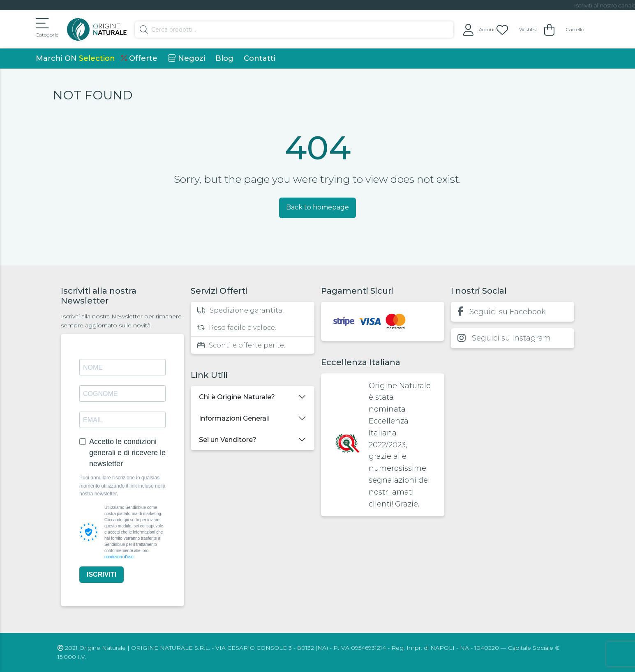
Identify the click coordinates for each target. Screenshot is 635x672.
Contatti (260, 58)
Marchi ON (75, 58)
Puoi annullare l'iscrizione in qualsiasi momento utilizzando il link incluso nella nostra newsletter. (122, 486)
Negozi (186, 58)
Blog (224, 58)
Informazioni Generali (234, 418)
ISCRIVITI (102, 574)
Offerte (139, 58)
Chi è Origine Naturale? (237, 397)
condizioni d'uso (119, 557)
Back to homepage (317, 207)
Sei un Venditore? (228, 440)
